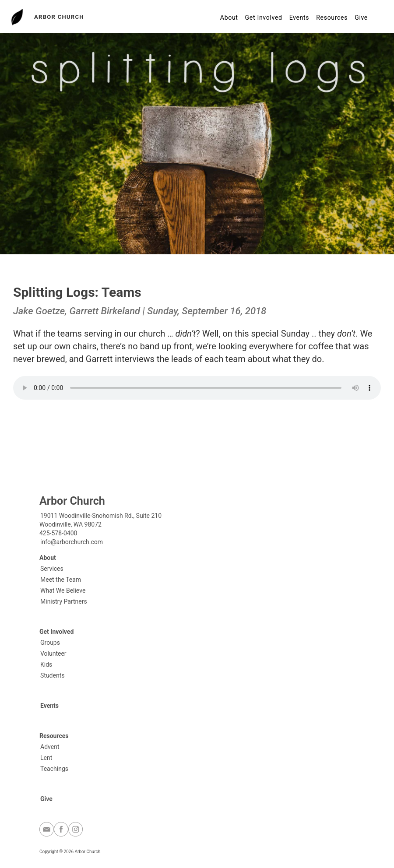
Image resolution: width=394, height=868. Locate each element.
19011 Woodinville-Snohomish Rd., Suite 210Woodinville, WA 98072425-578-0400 (100, 524)
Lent (46, 758)
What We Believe (63, 590)
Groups (50, 643)
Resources (332, 18)
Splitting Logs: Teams (77, 292)
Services (52, 569)
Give (361, 18)
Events (299, 18)
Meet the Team (61, 580)
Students (52, 675)
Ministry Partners (64, 601)
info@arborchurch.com (72, 542)
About (229, 18)
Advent (50, 747)
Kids (46, 664)
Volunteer (53, 654)
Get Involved (264, 18)
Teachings (54, 769)
